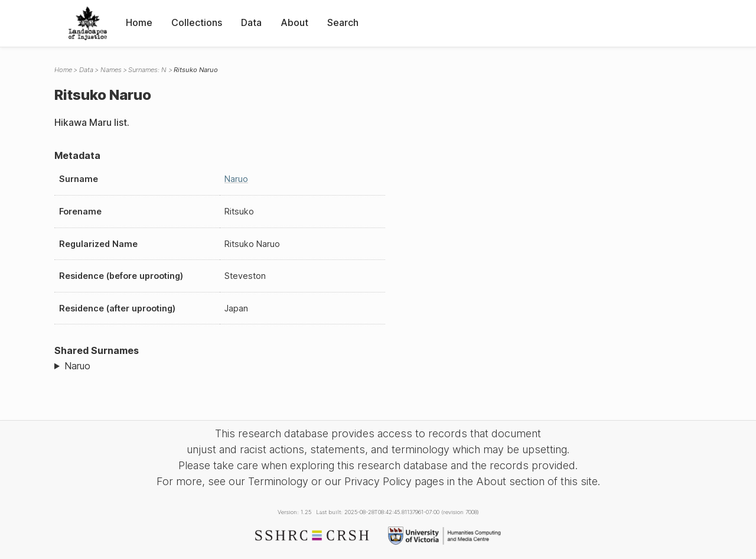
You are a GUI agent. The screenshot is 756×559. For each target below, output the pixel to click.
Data (251, 22)
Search (343, 22)
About (294, 22)
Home (139, 22)
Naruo (236, 179)
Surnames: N (147, 70)
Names (111, 70)
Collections (197, 22)
